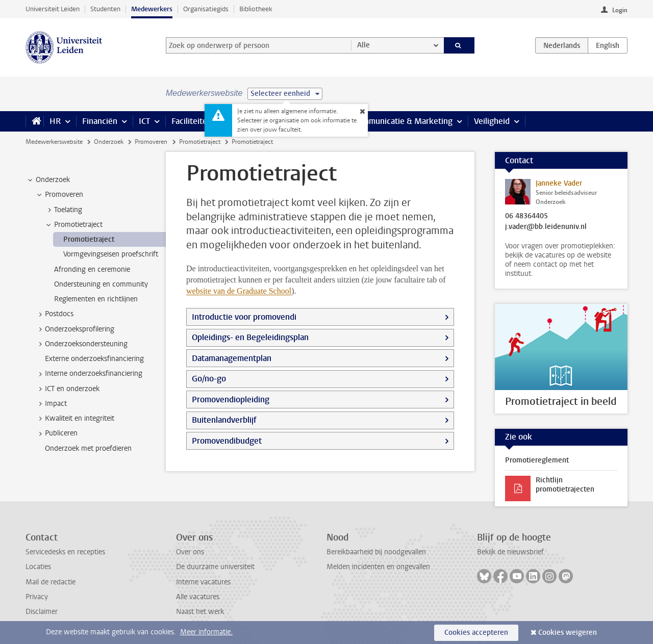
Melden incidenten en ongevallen (378, 567)
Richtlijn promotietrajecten (565, 485)
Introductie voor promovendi (244, 317)
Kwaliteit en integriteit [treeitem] (75, 419)
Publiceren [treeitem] (56, 433)
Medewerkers (152, 9)
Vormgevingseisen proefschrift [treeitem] (111, 254)
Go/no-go (209, 379)
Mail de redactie (51, 582)
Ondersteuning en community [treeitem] (101, 284)
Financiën (100, 121)
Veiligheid (492, 121)
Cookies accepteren (476, 633)
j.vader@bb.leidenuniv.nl (546, 227)
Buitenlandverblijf (224, 420)
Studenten (105, 9)
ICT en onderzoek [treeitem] (67, 389)
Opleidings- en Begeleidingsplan (250, 337)
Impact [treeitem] (51, 404)
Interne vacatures (203, 582)
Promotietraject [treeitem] (73, 225)
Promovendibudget (227, 441)
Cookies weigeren (568, 633)
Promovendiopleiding (231, 400)
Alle (363, 45)
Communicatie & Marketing (403, 121)
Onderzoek (109, 142)
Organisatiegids (206, 9)
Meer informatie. (206, 632)
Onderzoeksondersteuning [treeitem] (81, 344)
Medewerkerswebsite (54, 142)
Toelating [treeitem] (63, 210)
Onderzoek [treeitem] (48, 180)
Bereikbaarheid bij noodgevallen (376, 552)
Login (620, 10)
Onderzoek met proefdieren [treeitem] (88, 448)
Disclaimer (42, 612)
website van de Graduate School (239, 291)
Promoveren (151, 142)
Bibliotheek (256, 9)
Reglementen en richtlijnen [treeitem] (96, 299)
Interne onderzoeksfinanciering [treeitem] (89, 374)
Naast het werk (200, 612)
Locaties (38, 567)
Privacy (37, 597)
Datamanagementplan (232, 358)
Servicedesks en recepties (65, 552)
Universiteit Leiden (53, 9)
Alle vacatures (198, 597)
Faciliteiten (192, 121)
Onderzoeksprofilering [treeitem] (75, 329)
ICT (144, 121)
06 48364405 (526, 216)
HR (55, 121)
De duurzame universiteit (215, 567)
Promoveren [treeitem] (59, 195)
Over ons (190, 552)
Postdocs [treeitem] (54, 314)
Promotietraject (200, 142)
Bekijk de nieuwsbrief (510, 552)
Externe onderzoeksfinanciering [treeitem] (94, 359)
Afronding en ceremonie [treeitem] (92, 269)
